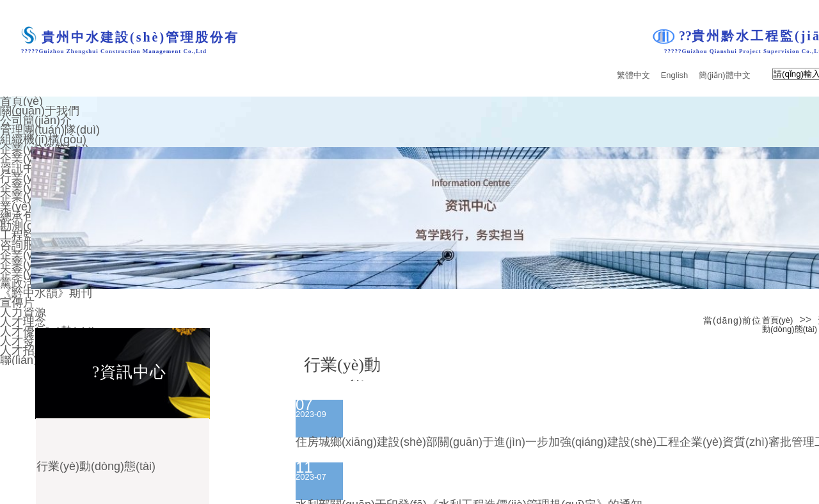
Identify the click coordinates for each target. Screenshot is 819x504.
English (675, 75)
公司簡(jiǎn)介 (36, 120)
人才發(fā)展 (32, 341)
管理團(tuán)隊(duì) (50, 130)
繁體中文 (633, 75)
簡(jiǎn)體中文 (725, 75)
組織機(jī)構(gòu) (43, 139)
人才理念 (23, 322)
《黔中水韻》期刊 (46, 293)
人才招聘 (23, 350)
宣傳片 (17, 303)
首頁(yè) (777, 320)
